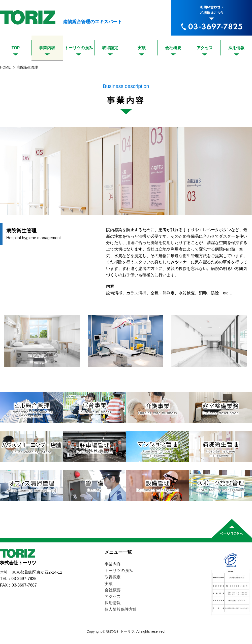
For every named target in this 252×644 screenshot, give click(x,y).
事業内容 (47, 48)
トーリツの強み (79, 48)
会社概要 (173, 48)
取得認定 (110, 48)
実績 (142, 48)
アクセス (205, 48)
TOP (16, 48)
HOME (5, 67)
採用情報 (236, 48)
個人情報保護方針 (121, 609)
